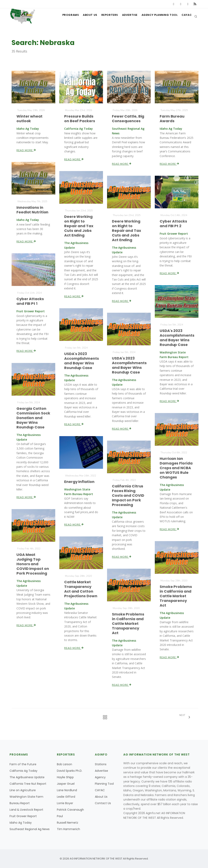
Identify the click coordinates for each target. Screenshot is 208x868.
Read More (26, 150)
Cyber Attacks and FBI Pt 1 (30, 301)
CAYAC (186, 16)
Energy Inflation (79, 482)
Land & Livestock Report (26, 810)
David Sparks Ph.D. (70, 771)
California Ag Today (23, 771)
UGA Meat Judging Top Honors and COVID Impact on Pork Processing (33, 564)
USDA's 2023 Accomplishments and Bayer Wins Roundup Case (177, 338)
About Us (84, 16)
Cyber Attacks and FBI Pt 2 (173, 224)
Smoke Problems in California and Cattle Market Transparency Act (176, 596)
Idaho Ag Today (21, 823)
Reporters (105, 16)
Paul (60, 816)
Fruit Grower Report (23, 816)
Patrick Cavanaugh (70, 810)
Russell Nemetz (68, 823)
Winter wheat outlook (30, 119)
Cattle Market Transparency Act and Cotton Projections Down (81, 589)
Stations (101, 764)
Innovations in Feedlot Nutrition (32, 210)
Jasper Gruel (66, 784)
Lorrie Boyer (65, 803)
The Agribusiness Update (27, 777)
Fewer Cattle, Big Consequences (128, 119)
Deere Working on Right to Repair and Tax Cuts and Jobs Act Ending (79, 226)
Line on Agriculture (23, 790)
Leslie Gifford (66, 797)
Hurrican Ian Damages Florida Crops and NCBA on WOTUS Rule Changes (176, 468)
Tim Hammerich (68, 829)
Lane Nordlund (67, 790)
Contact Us (103, 803)
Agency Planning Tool (157, 16)
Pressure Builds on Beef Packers (80, 119)
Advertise (126, 16)
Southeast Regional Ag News (30, 829)
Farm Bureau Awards (172, 119)
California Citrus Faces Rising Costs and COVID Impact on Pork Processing (128, 496)
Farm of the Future (23, 764)
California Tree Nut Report (28, 784)
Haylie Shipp (65, 777)
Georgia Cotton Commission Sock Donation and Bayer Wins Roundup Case (33, 418)
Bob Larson (64, 764)
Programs (63, 16)
